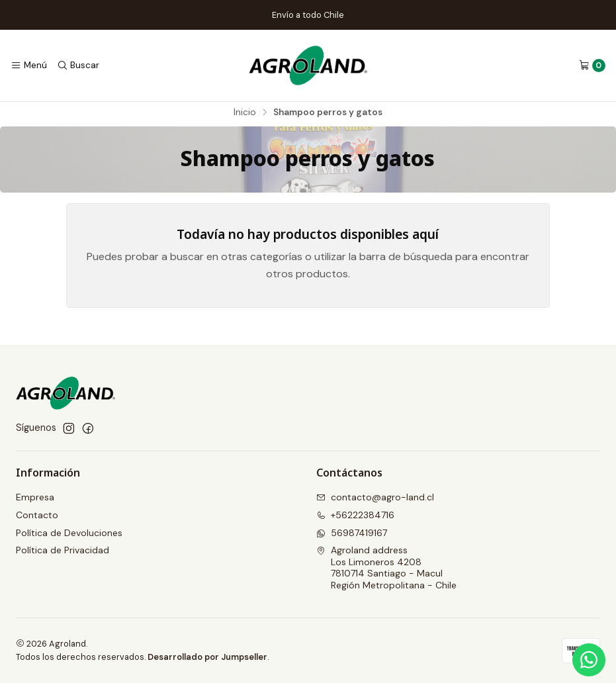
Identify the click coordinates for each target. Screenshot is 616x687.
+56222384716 (355, 519)
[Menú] (29, 66)
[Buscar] (77, 66)
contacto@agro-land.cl (375, 501)
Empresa (35, 501)
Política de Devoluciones (69, 537)
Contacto (37, 519)
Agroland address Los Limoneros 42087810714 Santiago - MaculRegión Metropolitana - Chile (386, 572)
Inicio (245, 116)
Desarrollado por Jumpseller (207, 661)
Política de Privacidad (63, 554)
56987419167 (352, 537)
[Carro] (592, 66)
